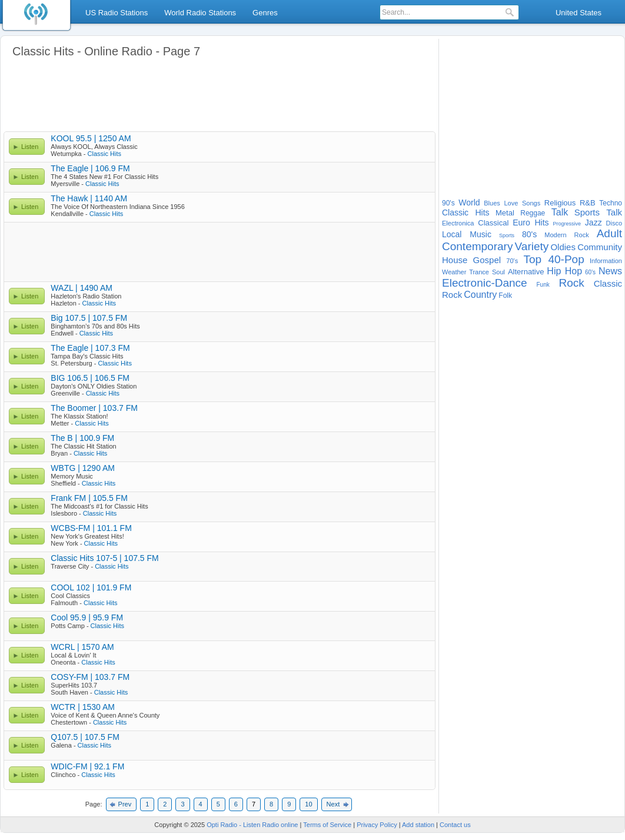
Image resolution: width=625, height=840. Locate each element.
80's (529, 234)
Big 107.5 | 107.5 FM (89, 318)
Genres (265, 13)
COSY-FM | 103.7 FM (90, 677)
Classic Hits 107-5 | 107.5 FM (104, 558)
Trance (479, 272)
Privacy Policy (377, 825)
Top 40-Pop (553, 259)
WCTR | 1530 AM (83, 707)
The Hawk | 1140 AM (89, 198)
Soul (498, 272)
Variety (532, 246)
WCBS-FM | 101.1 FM (91, 528)
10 (308, 804)
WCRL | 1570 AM (82, 647)
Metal (505, 213)
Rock (572, 283)
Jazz (594, 223)
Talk (560, 212)
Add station (418, 825)
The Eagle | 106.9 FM (90, 168)
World (469, 202)
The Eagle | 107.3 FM (90, 348)
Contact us (455, 825)
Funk (543, 285)
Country (480, 295)
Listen (30, 147)
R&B (588, 203)
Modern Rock (566, 235)
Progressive (567, 224)
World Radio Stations (200, 13)
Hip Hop (564, 271)
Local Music (467, 234)
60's (590, 272)
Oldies (563, 247)
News (610, 271)
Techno (611, 203)
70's (512, 261)
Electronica (458, 223)
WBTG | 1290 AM (83, 468)
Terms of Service (327, 825)
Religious (560, 203)
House (455, 260)
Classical (493, 223)
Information (606, 261)
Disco (614, 223)
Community (600, 247)
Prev (125, 804)
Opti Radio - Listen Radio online (252, 825)
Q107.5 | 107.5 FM (85, 737)
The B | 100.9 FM (82, 438)
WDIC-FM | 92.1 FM (87, 766)
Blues (492, 203)
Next (333, 804)
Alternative (526, 272)
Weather (454, 272)
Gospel (487, 260)
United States (579, 13)
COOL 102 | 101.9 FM (91, 587)
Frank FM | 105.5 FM (89, 498)
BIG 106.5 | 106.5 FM (90, 378)
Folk (505, 296)
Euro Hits (531, 223)
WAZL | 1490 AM (82, 288)
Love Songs (522, 203)
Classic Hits (104, 154)
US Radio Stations (117, 13)
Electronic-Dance (485, 283)
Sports (507, 235)
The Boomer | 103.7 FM (94, 408)
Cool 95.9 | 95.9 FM (87, 617)
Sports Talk (598, 212)
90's (448, 203)
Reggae (533, 213)
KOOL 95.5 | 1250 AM (91, 138)
